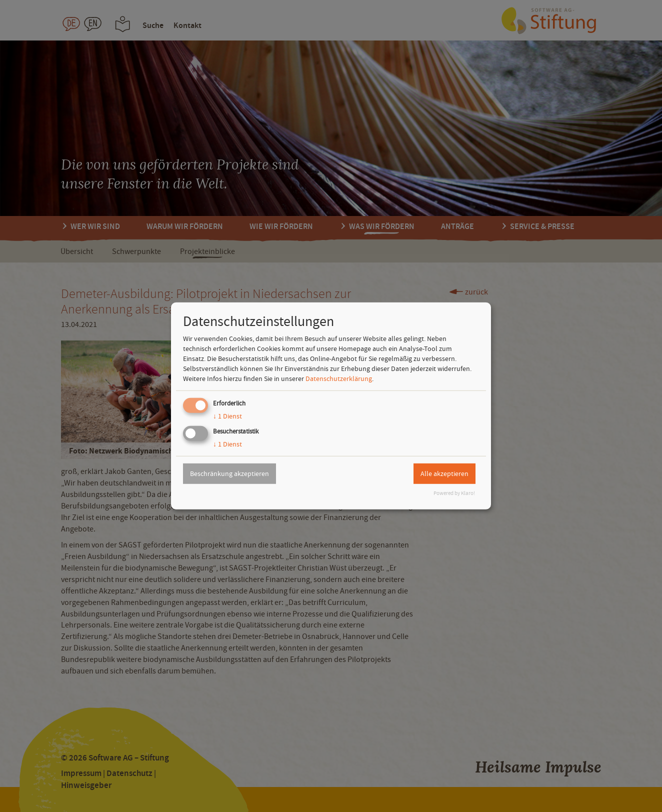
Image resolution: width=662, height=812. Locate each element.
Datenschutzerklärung (339, 378)
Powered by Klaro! (454, 493)
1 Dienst (227, 416)
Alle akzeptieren (444, 473)
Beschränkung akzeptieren (229, 473)
